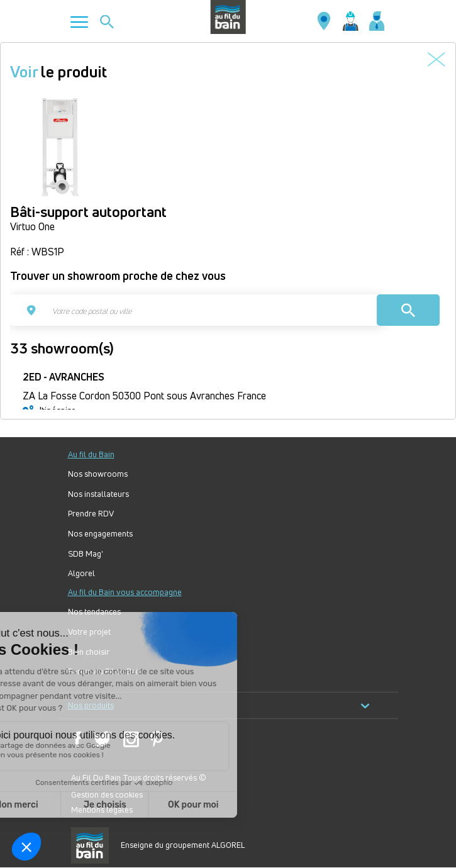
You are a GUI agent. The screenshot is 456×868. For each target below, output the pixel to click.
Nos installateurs (98, 494)
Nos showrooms (98, 474)
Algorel (81, 573)
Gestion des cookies (107, 794)
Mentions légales (102, 810)
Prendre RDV (91, 514)
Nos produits (219, 705)
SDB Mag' (86, 554)
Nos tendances (94, 612)
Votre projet (89, 632)
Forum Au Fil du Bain (105, 671)
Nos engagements (100, 534)
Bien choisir (89, 652)
